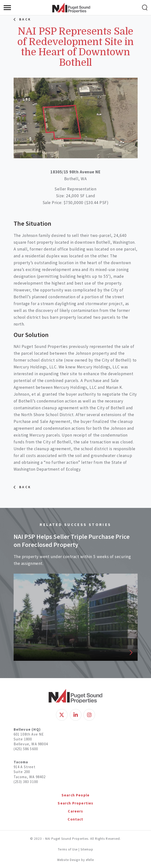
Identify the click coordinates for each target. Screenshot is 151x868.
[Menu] (7, 8)
